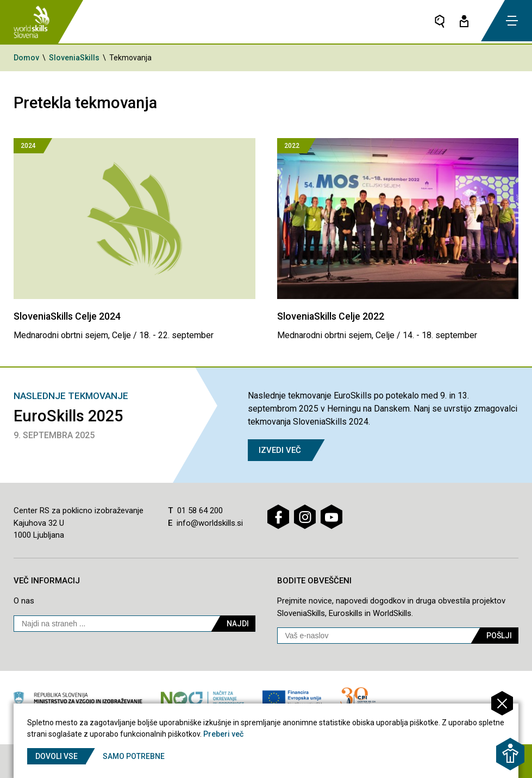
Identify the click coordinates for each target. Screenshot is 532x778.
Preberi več (223, 734)
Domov (26, 58)
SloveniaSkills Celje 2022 (331, 316)
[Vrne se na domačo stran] (32, 22)
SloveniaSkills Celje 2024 (67, 316)
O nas (24, 601)
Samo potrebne (135, 756)
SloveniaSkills (74, 58)
